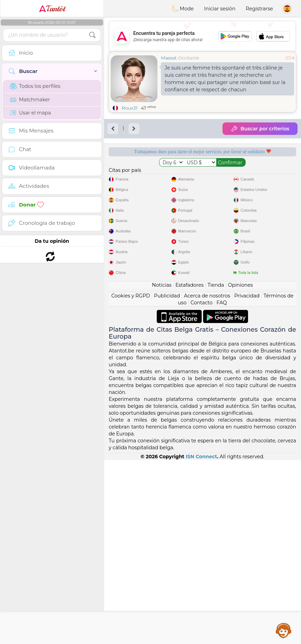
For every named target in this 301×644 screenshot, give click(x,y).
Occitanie (189, 58)
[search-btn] (92, 35)
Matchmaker (30, 100)
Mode (183, 9)
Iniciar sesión (220, 9)
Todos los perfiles (35, 86)
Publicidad (167, 480)
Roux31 (130, 108)
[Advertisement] (202, 36)
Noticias (162, 469)
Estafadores (190, 469)
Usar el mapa (30, 113)
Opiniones (240, 469)
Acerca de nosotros (207, 480)
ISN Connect (202, 641)
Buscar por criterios (260, 129)
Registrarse (259, 9)
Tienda (216, 469)
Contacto (202, 487)
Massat (169, 58)
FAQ (222, 487)
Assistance (284, 630)
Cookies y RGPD (131, 480)
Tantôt (52, 9)
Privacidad (247, 480)
